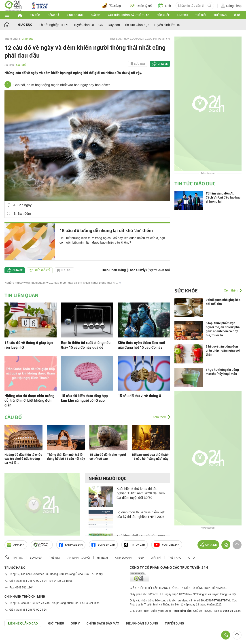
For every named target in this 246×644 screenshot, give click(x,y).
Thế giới (201, 15)
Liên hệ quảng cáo (23, 623)
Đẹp (141, 558)
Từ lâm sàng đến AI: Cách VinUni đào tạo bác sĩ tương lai (223, 197)
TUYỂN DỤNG (174, 623)
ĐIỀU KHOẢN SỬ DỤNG (142, 623)
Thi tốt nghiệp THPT (54, 25)
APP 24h (16, 545)
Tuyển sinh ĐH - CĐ (88, 25)
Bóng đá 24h (103, 545)
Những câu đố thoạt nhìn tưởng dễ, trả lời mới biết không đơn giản (29, 401)
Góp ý (75, 623)
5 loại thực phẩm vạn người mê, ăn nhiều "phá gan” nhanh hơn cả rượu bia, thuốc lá (223, 329)
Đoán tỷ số (141, 6)
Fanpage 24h (71, 545)
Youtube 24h (167, 545)
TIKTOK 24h (135, 545)
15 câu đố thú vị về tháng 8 (139, 396)
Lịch (165, 6)
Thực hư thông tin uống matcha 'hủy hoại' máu (222, 372)
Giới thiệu (56, 623)
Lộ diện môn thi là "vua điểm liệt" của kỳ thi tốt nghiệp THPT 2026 (141, 514)
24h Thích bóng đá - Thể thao (128, 15)
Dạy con (114, 25)
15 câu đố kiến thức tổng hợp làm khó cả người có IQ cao (84, 398)
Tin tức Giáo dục (137, 25)
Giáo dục (25, 25)
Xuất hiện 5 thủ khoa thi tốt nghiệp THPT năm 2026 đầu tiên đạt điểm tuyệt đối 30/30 (141, 493)
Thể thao (220, 15)
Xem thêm (159, 417)
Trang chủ (11, 39)
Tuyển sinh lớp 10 (167, 25)
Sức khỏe (163, 15)
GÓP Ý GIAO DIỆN (13, 638)
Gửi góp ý (40, 270)
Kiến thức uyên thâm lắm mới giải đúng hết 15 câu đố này (141, 345)
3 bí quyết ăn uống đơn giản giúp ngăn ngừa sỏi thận (223, 350)
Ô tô (237, 15)
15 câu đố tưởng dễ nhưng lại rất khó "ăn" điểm (106, 231)
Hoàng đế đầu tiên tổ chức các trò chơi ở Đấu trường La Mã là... (23, 459)
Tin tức (35, 15)
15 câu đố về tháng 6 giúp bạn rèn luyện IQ (29, 345)
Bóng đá (53, 15)
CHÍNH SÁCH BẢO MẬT (103, 623)
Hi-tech (183, 15)
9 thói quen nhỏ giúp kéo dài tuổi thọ (223, 302)
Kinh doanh (75, 15)
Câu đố (21, 65)
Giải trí (95, 15)
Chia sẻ (163, 64)
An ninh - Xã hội (79, 558)
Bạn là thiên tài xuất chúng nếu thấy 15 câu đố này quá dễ (86, 345)
